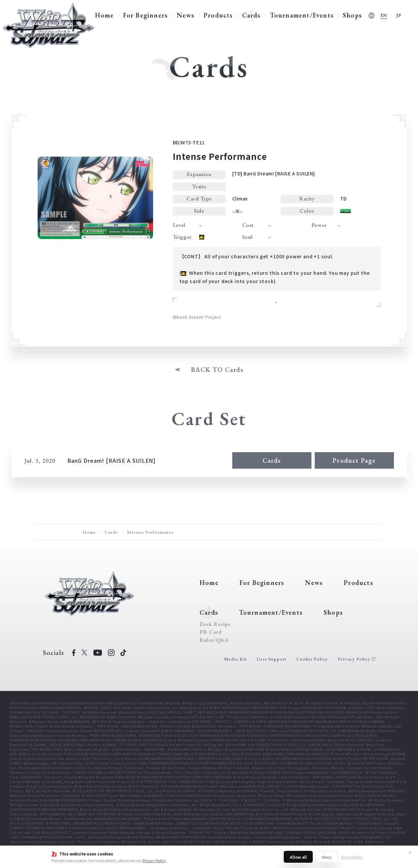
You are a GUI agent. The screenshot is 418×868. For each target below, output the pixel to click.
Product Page (354, 460)
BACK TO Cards (217, 370)
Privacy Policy (154, 860)
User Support (272, 659)
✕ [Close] (410, 852)
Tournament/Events (302, 15)
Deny (327, 857)
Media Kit (236, 659)
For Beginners (145, 15)
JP (399, 15)
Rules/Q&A (214, 640)
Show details (351, 857)
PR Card (211, 632)
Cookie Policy (312, 659)
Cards (251, 15)
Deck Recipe (215, 624)
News (186, 15)
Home (104, 15)
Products (218, 15)
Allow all (298, 857)
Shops (352, 15)
